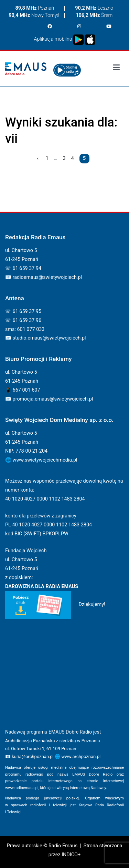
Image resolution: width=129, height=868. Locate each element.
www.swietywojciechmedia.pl (45, 460)
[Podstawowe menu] (116, 69)
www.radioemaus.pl (22, 788)
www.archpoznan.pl (81, 756)
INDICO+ (71, 855)
